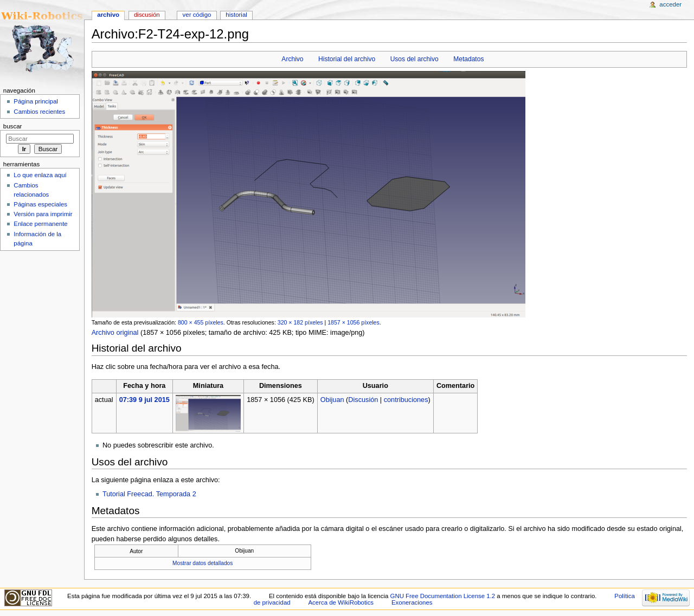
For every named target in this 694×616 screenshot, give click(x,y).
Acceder (670, 4)
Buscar (13, 126)
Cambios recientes (39, 112)
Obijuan (332, 400)
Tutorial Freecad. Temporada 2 (149, 494)
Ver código (197, 15)
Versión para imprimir (43, 214)
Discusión (363, 400)
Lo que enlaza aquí (40, 175)
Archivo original (115, 333)
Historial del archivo (347, 59)
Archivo (292, 59)
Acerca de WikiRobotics (341, 602)
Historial (236, 15)
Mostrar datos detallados (203, 563)
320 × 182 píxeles (300, 322)
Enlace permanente (40, 224)
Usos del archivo (415, 59)
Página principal (36, 101)
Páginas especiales (40, 204)
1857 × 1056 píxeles (354, 322)
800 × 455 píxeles (201, 322)
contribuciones (406, 400)
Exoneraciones (412, 602)
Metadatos (468, 59)
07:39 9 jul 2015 (144, 400)
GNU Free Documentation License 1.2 (443, 596)
